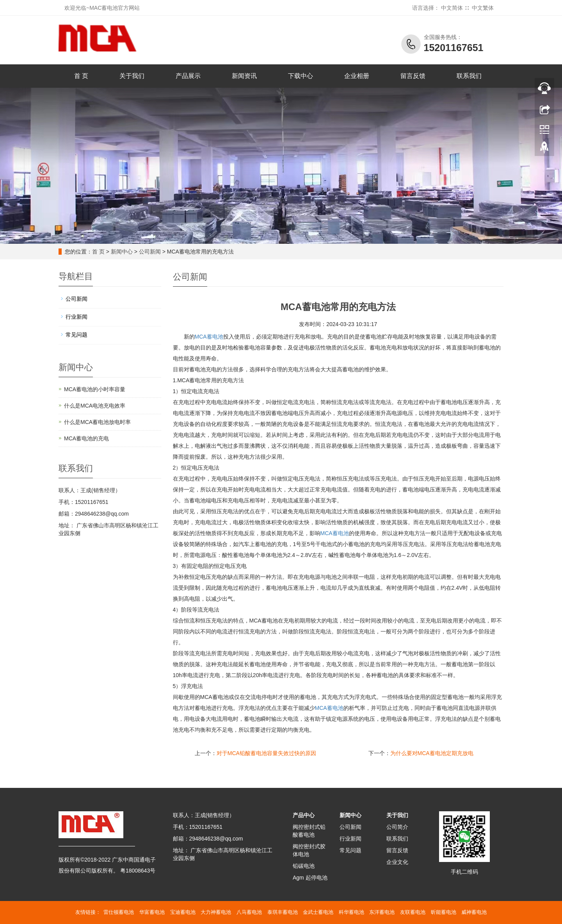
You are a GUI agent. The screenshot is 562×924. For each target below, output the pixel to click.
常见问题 (76, 335)
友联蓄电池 (413, 912)
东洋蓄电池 (382, 912)
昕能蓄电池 (444, 912)
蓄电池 (335, 533)
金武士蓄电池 (318, 912)
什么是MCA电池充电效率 (95, 406)
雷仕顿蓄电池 (119, 912)
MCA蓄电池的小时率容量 (95, 389)
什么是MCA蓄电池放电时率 (97, 422)
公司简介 (397, 827)
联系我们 (469, 76)
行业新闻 (76, 317)
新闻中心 (122, 252)
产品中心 (304, 815)
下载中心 (301, 76)
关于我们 (132, 76)
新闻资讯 (244, 76)
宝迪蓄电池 (183, 912)
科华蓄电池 (351, 912)
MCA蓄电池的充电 (86, 438)
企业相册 (357, 76)
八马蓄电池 (249, 912)
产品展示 (188, 76)
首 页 (81, 76)
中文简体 (452, 8)
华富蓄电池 (152, 912)
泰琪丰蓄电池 (283, 912)
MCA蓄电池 (209, 337)
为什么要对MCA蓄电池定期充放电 (432, 753)
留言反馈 (413, 76)
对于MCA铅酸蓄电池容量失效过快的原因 (266, 753)
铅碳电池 (304, 866)
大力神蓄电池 (216, 912)
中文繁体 (483, 8)
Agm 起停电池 (310, 878)
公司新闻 (150, 252)
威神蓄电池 (474, 912)
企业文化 (397, 862)
